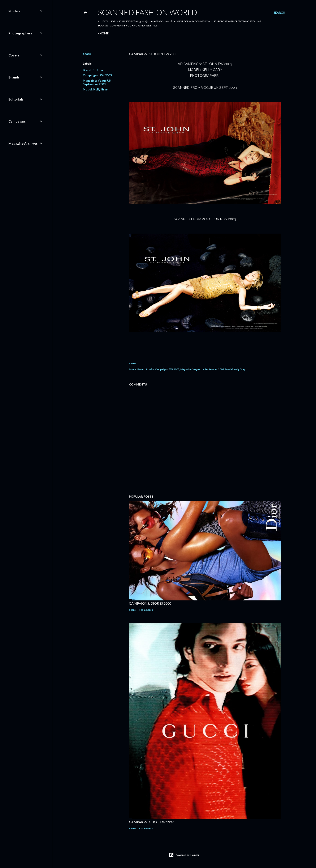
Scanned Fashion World (148, 12)
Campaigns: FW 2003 (97, 75)
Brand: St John (93, 70)
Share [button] (87, 54)
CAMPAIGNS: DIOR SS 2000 (150, 603)
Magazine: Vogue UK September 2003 (97, 82)
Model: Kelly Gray (95, 89)
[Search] (279, 13)
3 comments (146, 828)
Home (104, 33)
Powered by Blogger (184, 855)
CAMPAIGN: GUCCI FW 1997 (151, 822)
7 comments (146, 610)
